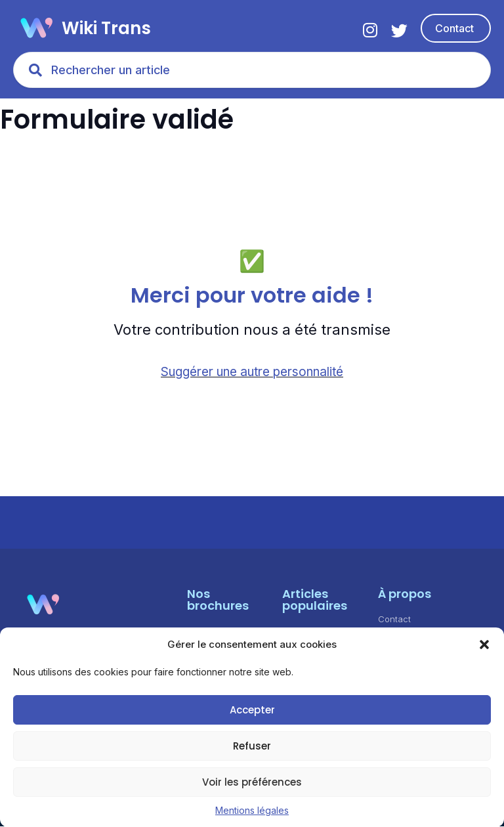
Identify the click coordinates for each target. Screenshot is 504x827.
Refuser (252, 746)
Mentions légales (252, 810)
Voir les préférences (252, 782)
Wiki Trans (106, 28)
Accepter (252, 710)
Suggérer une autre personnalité (252, 372)
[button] (484, 645)
